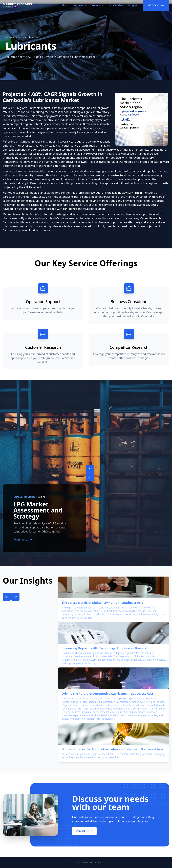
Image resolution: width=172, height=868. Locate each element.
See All (42, 497)
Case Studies (116, 5)
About (65, 5)
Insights (133, 5)
